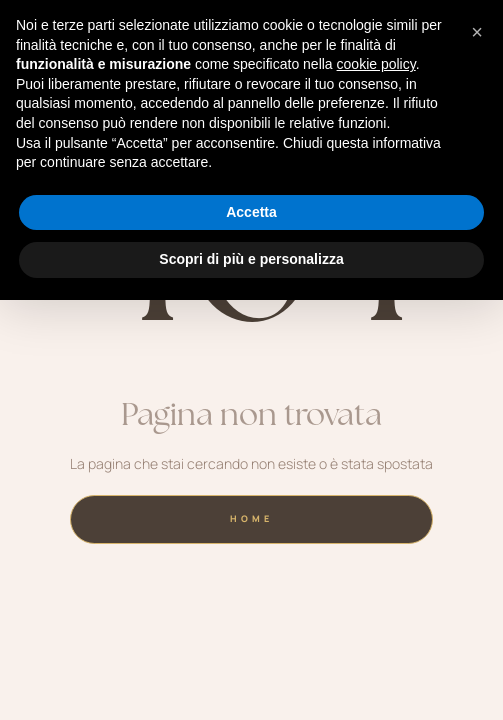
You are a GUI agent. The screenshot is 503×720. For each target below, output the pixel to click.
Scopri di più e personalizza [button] (251, 259)
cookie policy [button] (376, 64)
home (251, 518)
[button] (477, 32)
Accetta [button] (251, 212)
